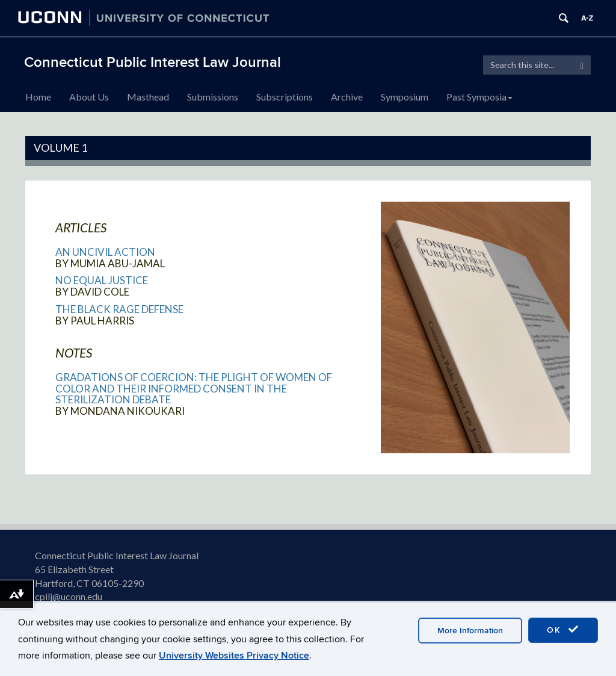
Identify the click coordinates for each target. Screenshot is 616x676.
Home (38, 97)
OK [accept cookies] (563, 630)
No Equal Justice (102, 280)
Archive (347, 97)
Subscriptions (285, 97)
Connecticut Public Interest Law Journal (152, 62)
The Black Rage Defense (119, 309)
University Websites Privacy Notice (234, 656)
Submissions (213, 97)
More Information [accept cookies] (470, 631)
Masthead (148, 97)
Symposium (405, 97)
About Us (89, 97)
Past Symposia (479, 97)
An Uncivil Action (105, 252)
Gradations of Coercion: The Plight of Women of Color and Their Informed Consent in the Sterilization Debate (194, 388)
